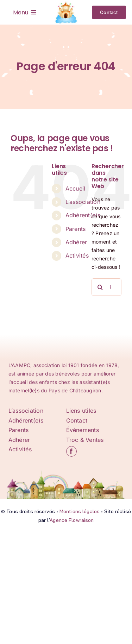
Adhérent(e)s (83, 215)
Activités (77, 255)
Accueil (76, 188)
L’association (83, 202)
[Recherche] (100, 287)
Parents (76, 229)
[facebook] (71, 451)
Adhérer (76, 242)
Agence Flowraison (72, 520)
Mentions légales (80, 511)
